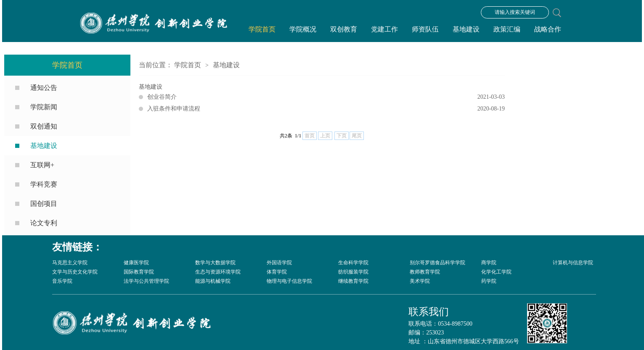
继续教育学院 (353, 281)
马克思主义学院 (70, 263)
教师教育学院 (425, 272)
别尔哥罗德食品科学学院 (437, 263)
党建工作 (384, 29)
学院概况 (303, 29)
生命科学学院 (353, 263)
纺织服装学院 (353, 272)
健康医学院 (136, 263)
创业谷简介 (326, 97)
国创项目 (44, 204)
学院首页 (262, 29)
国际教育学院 (139, 272)
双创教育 (344, 29)
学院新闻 (44, 107)
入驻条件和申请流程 (326, 109)
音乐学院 (62, 281)
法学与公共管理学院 (146, 281)
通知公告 (44, 88)
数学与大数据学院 (215, 263)
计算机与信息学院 (573, 263)
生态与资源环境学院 (218, 272)
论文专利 (44, 223)
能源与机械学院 (213, 281)
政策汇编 (507, 29)
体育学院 (277, 272)
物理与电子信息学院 (289, 281)
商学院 (489, 263)
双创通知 (44, 126)
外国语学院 (279, 263)
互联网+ (42, 165)
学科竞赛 (44, 184)
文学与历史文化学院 (75, 272)
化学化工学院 (496, 272)
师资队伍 (425, 29)
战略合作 (548, 29)
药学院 (489, 281)
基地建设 (466, 29)
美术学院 (420, 281)
